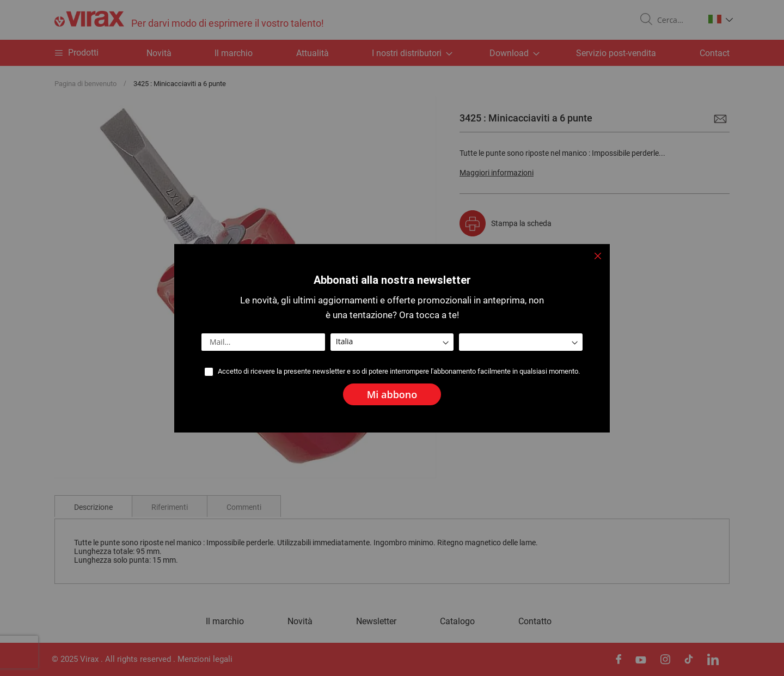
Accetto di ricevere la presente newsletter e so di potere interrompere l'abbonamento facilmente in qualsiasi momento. (399, 371)
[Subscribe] (392, 394)
